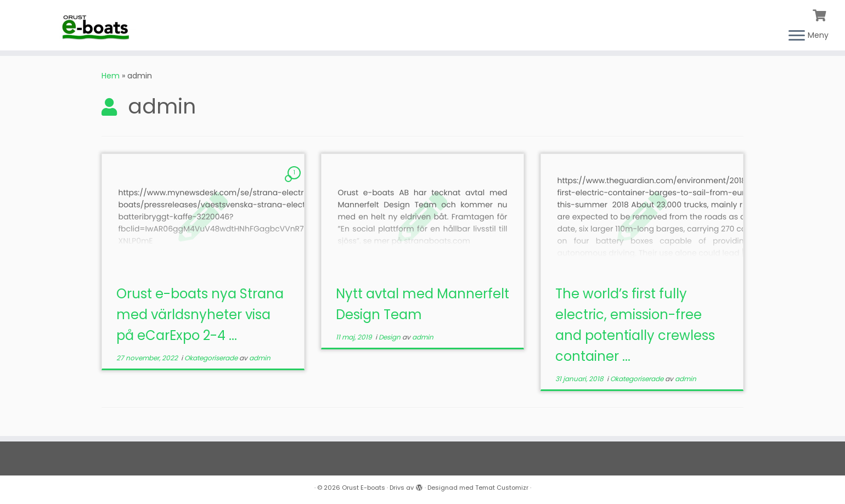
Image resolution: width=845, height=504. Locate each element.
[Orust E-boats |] (97, 24)
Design (390, 337)
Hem (111, 76)
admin (260, 358)
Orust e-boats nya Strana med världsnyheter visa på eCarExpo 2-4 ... (200, 315)
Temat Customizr (502, 488)
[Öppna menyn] (797, 36)
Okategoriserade (212, 358)
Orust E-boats (364, 488)
